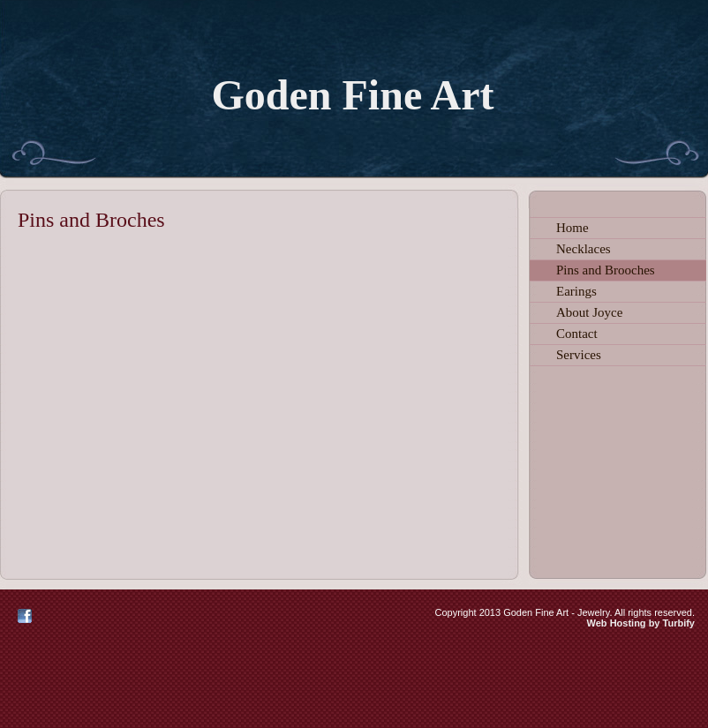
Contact (577, 334)
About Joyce (589, 312)
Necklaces (584, 249)
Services (579, 355)
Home (572, 228)
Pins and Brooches (606, 270)
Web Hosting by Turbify (641, 623)
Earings (576, 291)
